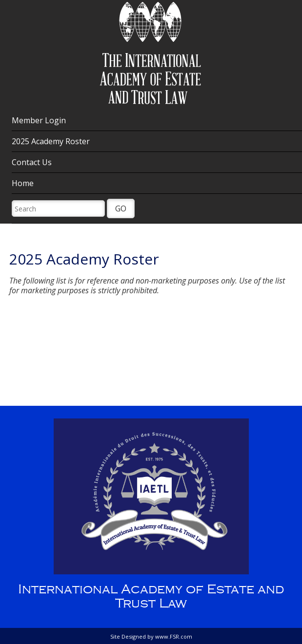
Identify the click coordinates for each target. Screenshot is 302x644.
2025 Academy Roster (51, 141)
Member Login (39, 120)
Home (23, 183)
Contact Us (32, 162)
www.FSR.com (174, 636)
